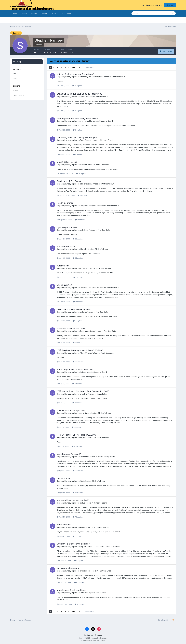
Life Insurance (64, 478)
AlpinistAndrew (86, 353)
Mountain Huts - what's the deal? (73, 500)
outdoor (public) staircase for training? (75, 74)
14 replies (80, 220)
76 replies (78, 517)
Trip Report (66, 13)
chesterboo (85, 571)
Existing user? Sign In (152, 5)
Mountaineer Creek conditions (71, 590)
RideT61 (83, 593)
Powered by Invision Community (93, 640)
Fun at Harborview (66, 247)
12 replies (77, 536)
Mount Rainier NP (102, 437)
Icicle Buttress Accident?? (69, 454)
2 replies (82, 195)
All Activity (17, 62)
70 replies (77, 446)
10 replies (77, 86)
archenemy (85, 268)
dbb (82, 184)
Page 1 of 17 (90, 67)
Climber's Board (106, 121)
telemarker (85, 457)
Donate (44, 13)
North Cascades (103, 165)
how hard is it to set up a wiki (71, 410)
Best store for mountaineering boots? (75, 309)
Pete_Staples (86, 140)
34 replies (78, 258)
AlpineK (83, 249)
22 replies (78, 239)
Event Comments (20, 95)
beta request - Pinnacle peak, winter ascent (78, 118)
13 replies (78, 343)
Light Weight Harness (67, 227)
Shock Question (64, 285)
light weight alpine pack (68, 568)
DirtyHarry (84, 206)
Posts (15, 78)
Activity (55, 13)
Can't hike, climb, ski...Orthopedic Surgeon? (78, 138)
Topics (16, 74)
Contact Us (88, 635)
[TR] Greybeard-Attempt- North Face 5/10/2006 (80, 350)
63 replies (79, 582)
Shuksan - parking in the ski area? (73, 544)
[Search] (144, 13)
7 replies (78, 130)
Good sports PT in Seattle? (70, 181)
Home (15, 13)
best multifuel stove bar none (71, 328)
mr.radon (84, 165)
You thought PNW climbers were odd (75, 369)
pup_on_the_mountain (89, 546)
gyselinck (84, 394)
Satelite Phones (64, 525)
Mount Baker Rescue (67, 162)
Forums (34, 13)
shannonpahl (85, 121)
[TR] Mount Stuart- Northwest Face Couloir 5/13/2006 (83, 391)
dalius (83, 503)
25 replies (81, 174)
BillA (82, 481)
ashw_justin (85, 413)
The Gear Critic (104, 230)
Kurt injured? (63, 266)
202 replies (79, 277)
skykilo (83, 437)
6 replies (78, 154)
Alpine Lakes (102, 394)
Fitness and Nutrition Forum (114, 77)
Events (24, 13)
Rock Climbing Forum (106, 457)
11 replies (77, 384)
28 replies (78, 362)
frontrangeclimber (88, 331)
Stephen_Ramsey (64, 77)
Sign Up (170, 5)
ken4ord (84, 527)
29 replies (78, 493)
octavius (84, 312)
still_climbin (85, 230)
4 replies (79, 561)
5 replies (76, 427)
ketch (82, 372)
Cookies (99, 635)
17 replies (78, 302)
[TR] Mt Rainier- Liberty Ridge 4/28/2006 (76, 435)
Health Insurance (65, 203)
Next (74, 67)
